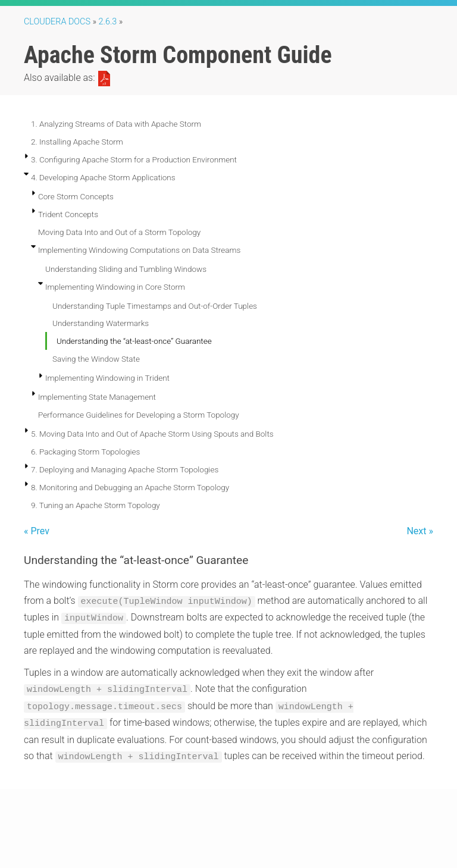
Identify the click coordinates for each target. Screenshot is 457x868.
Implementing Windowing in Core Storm (115, 287)
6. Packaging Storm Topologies (85, 452)
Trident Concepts (68, 214)
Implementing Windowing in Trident (107, 378)
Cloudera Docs (57, 22)
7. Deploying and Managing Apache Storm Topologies (125, 469)
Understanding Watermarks (101, 323)
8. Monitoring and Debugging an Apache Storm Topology (130, 487)
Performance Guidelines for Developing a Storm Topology (139, 415)
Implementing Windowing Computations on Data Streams (139, 250)
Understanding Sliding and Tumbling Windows (126, 269)
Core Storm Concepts (76, 196)
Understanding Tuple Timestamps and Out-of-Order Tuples (155, 306)
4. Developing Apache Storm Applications (103, 177)
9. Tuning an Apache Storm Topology (96, 505)
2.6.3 (108, 22)
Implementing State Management (97, 397)
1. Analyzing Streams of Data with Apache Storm (116, 124)
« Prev (37, 531)
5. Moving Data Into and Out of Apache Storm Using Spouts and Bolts (152, 434)
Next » (420, 531)
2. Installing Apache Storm (77, 142)
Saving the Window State (96, 359)
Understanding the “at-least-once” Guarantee (134, 341)
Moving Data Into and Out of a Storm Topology (119, 232)
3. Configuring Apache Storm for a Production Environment (134, 159)
